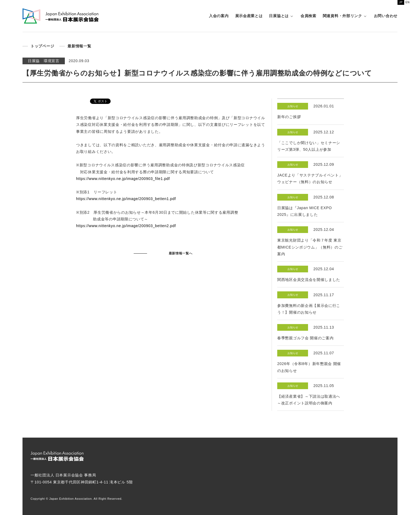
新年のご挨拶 (289, 117)
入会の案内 (219, 16)
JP (401, 2)
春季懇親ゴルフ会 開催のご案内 (305, 338)
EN (408, 2)
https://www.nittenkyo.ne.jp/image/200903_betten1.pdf (126, 199)
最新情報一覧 (79, 46)
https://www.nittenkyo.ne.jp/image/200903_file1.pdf (123, 179)
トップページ (42, 46)
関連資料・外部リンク (342, 16)
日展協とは (279, 16)
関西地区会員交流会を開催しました (309, 280)
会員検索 (308, 16)
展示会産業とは (249, 16)
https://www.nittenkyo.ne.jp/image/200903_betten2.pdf (126, 226)
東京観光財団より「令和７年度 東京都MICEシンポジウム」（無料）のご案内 (310, 247)
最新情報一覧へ (181, 253)
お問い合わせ (386, 16)
